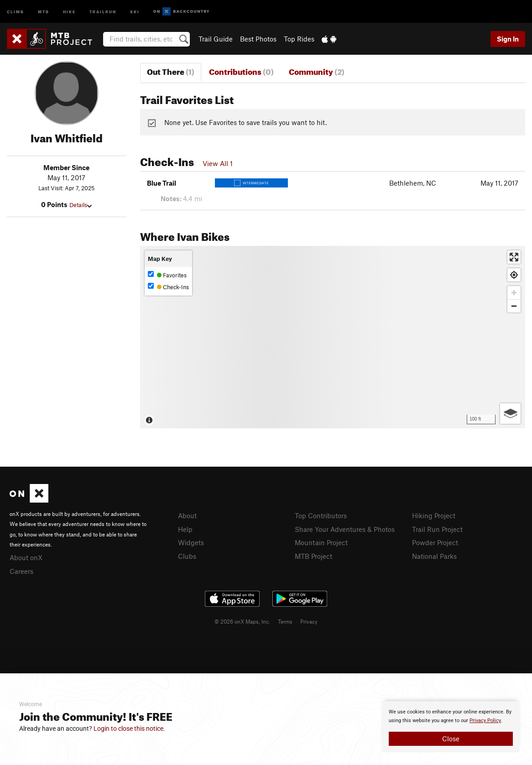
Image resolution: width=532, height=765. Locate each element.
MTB (44, 11)
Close (451, 739)
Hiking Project (434, 515)
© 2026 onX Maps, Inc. (242, 621)
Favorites (167, 275)
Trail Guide (216, 39)
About (187, 515)
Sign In (508, 39)
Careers (21, 571)
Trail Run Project (437, 529)
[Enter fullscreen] (514, 257)
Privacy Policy (485, 721)
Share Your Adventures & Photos (345, 529)
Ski (135, 11)
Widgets (191, 542)
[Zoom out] (514, 306)
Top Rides (299, 39)
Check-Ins (168, 287)
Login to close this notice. (129, 729)
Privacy (309, 621)
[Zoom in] (514, 293)
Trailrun (103, 11)
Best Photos (258, 39)
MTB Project (313, 556)
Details (81, 205)
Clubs (187, 556)
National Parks (434, 556)
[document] (451, 727)
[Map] (333, 337)
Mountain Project (321, 542)
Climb (16, 11)
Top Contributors (321, 515)
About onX (26, 557)
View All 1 (218, 163)
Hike (69, 11)
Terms (285, 621)
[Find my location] (514, 275)
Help (185, 529)
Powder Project (435, 542)
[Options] (510, 414)
